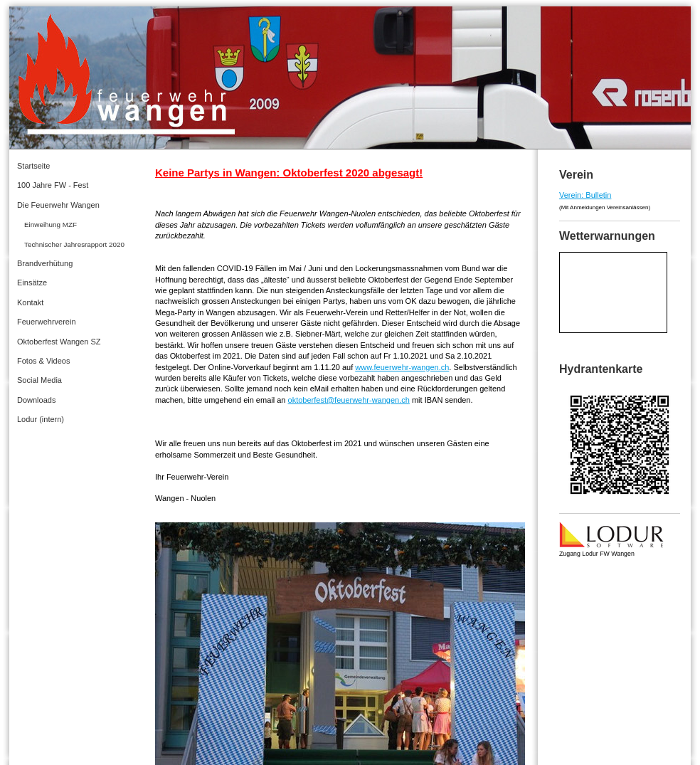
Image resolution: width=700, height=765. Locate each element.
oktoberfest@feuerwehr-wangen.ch (349, 400)
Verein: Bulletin (585, 195)
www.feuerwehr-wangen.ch (402, 367)
